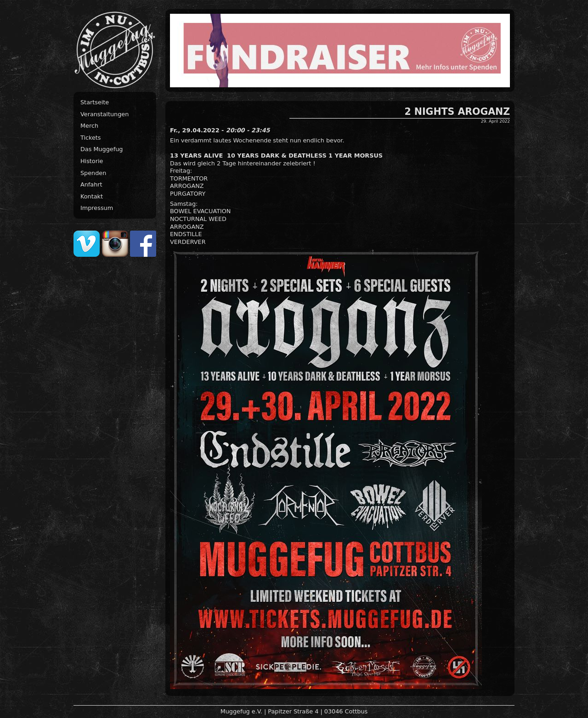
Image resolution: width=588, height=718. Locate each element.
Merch (89, 126)
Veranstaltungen (105, 114)
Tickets (91, 138)
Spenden (93, 173)
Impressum (97, 208)
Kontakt (92, 196)
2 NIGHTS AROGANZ (458, 112)
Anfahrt (91, 184)
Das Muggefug (102, 149)
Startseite (95, 102)
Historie (92, 161)
